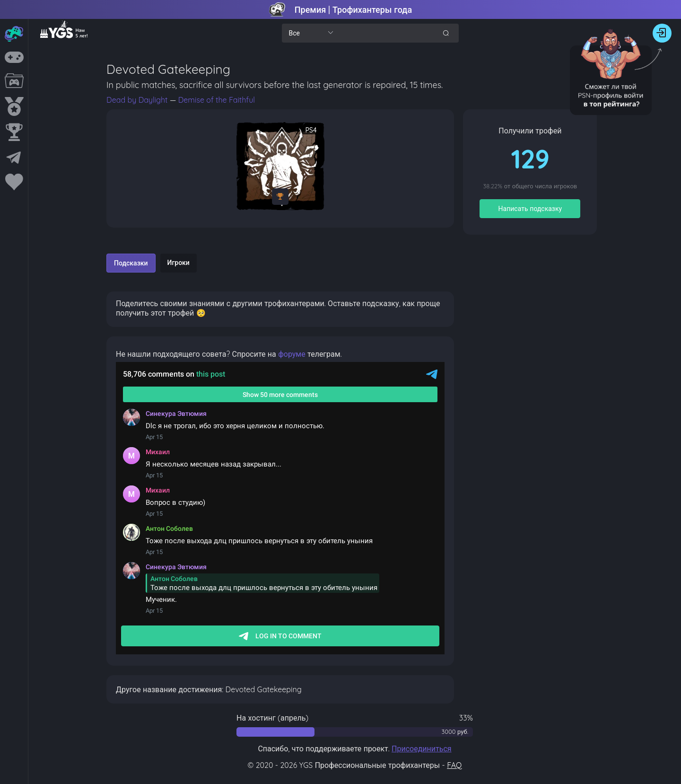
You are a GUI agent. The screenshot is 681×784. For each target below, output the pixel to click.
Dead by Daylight (138, 100)
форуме (292, 354)
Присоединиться (422, 749)
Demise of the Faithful (217, 100)
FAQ (454, 765)
